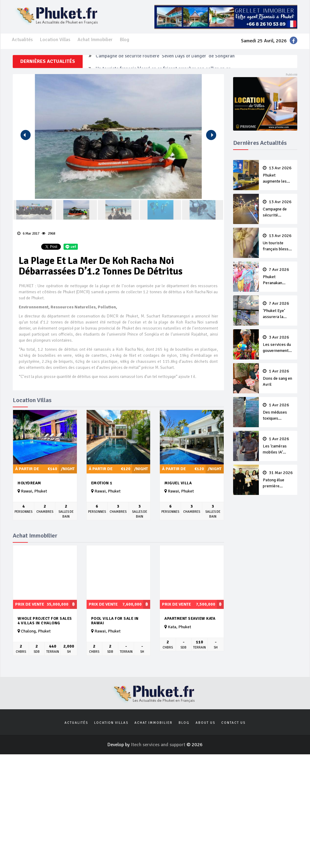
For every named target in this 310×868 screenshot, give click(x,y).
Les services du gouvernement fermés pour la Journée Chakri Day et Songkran (278, 344)
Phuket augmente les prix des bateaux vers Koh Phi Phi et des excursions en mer (278, 175)
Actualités (22, 40)
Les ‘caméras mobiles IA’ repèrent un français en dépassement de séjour (278, 446)
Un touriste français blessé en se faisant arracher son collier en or (278, 243)
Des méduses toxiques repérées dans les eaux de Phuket (278, 412)
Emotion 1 (102, 483)
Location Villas (55, 40)
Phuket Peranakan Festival (278, 277)
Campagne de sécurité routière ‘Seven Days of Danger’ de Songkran (165, 61)
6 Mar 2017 (28, 234)
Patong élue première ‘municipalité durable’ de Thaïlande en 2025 (278, 480)
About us (205, 723)
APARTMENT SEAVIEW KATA (190, 619)
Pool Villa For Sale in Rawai (115, 621)
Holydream (29, 483)
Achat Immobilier (95, 40)
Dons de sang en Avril (278, 378)
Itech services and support (159, 745)
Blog (125, 40)
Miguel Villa (178, 483)
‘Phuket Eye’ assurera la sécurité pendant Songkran (278, 310)
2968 (48, 234)
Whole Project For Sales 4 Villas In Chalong (45, 621)
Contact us (233, 723)
